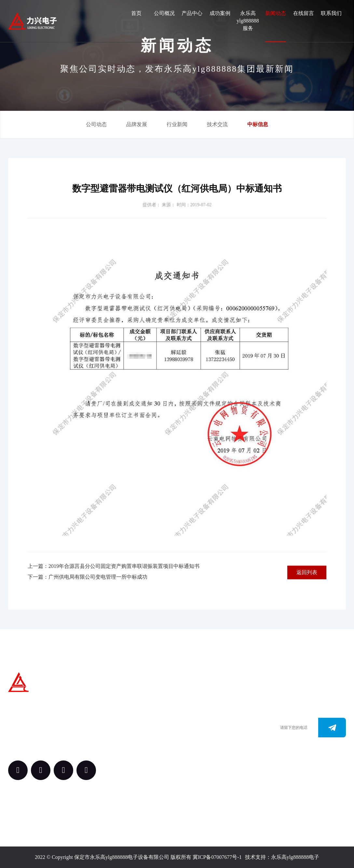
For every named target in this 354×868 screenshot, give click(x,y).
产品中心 (192, 13)
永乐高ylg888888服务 (248, 21)
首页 (136, 13)
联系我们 (331, 13)
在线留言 (304, 13)
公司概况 (164, 13)
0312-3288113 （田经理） (209, 723)
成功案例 (220, 13)
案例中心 (137, 737)
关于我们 (137, 701)
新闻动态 (276, 13)
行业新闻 (177, 124)
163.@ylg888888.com (204, 753)
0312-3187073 (196, 733)
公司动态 (96, 124)
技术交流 (217, 124)
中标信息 (258, 124)
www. (187, 743)
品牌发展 (137, 124)
